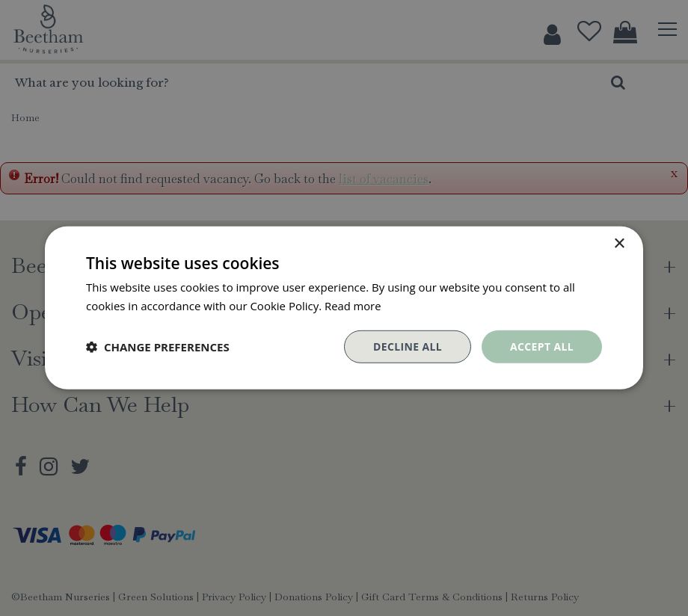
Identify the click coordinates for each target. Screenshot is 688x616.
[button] (158, 347)
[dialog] (344, 308)
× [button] (619, 244)
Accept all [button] (542, 346)
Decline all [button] (407, 346)
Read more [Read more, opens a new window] (353, 306)
